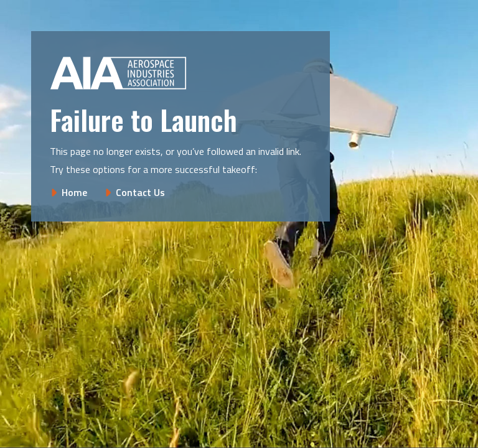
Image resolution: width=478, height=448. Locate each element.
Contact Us (140, 192)
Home (74, 192)
